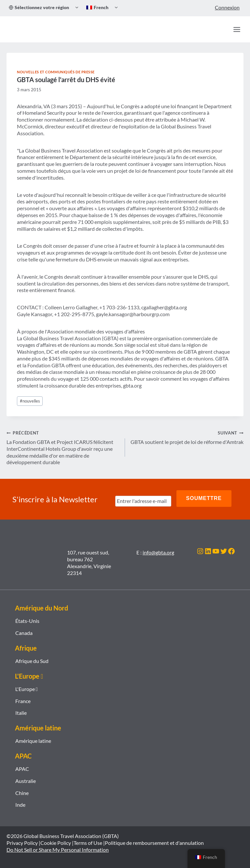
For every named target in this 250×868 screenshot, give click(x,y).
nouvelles (30, 401)
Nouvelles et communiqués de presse (56, 72)
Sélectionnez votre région (39, 7)
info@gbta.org (158, 549)
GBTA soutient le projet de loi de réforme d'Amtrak (187, 437)
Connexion (227, 7)
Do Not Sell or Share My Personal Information (58, 847)
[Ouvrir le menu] (237, 29)
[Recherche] (223, 29)
